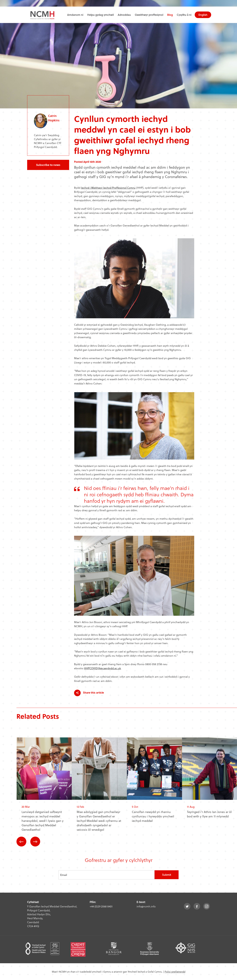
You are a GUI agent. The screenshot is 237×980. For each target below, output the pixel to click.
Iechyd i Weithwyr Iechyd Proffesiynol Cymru (108, 188)
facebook (197, 906)
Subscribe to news (48, 165)
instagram (207, 906)
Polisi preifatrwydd (175, 972)
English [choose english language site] (203, 15)
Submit (167, 875)
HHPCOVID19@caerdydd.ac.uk (102, 668)
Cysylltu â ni (184, 15)
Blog (170, 15)
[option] (44, 787)
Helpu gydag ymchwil (100, 15)
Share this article (89, 693)
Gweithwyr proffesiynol (149, 15)
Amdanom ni (75, 15)
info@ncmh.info (146, 906)
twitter (187, 906)
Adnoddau (124, 15)
